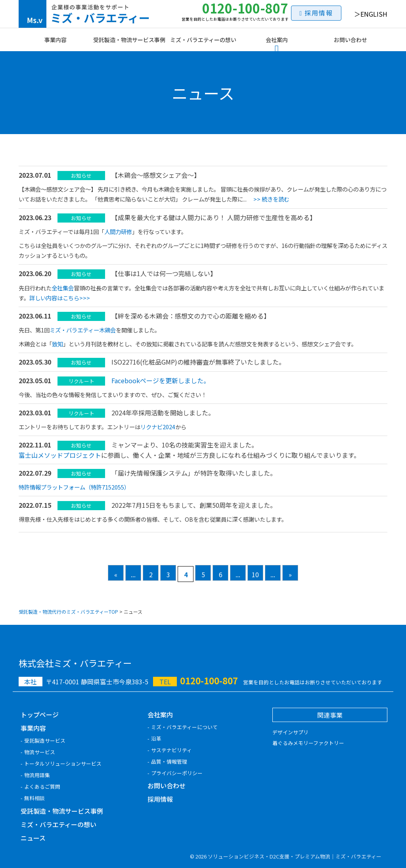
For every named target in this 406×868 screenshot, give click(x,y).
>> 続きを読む (271, 199)
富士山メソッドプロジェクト (60, 455)
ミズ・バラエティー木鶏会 (83, 330)
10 (255, 574)
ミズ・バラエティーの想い (203, 40)
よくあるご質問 (42, 786)
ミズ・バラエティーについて (184, 727)
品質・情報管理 (169, 761)
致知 (57, 344)
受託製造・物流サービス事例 (129, 40)
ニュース (33, 838)
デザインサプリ (290, 732)
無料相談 (34, 798)
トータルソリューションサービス (63, 763)
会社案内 (277, 40)
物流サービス (40, 752)
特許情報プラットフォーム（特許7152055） (74, 487)
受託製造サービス (45, 740)
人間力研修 (118, 231)
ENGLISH (374, 14)
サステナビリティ (171, 750)
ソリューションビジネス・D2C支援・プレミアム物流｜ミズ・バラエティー (295, 856)
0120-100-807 (235, 11)
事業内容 (56, 40)
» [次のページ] (290, 574)
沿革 (156, 738)
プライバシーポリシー (177, 773)
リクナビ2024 (158, 427)
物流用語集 (37, 775)
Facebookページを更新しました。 (161, 380)
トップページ (40, 714)
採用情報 (319, 13)
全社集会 (63, 288)
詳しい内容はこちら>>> (60, 298)
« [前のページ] (116, 574)
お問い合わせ (350, 40)
